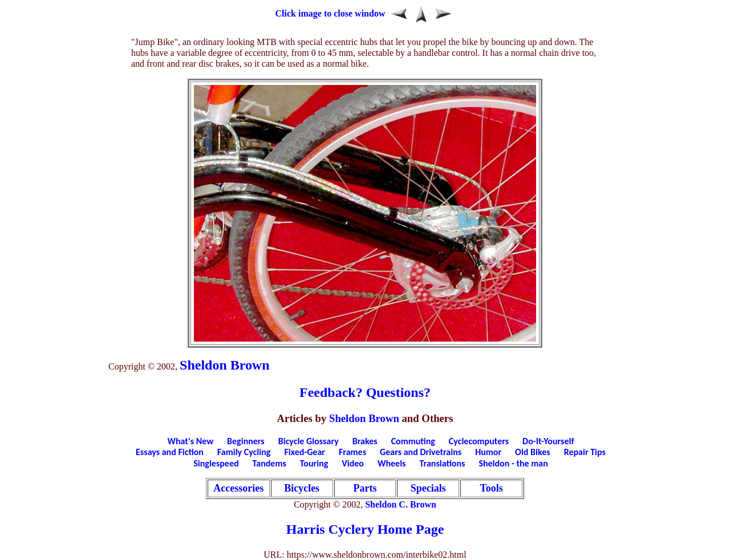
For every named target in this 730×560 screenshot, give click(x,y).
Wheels (392, 463)
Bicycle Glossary (309, 441)
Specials (428, 488)
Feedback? (331, 392)
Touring (314, 463)
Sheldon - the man (513, 463)
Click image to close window (330, 13)
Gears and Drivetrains (421, 452)
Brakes (365, 441)
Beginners (246, 441)
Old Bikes (533, 452)
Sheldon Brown (225, 365)
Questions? (398, 392)
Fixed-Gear (305, 452)
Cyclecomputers (479, 441)
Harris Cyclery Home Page (365, 529)
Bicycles (302, 488)
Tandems (269, 463)
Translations (442, 463)
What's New (191, 441)
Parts (365, 488)
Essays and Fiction (170, 452)
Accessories (238, 488)
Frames (352, 452)
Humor (488, 452)
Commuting (413, 441)
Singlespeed (216, 463)
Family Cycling (244, 452)
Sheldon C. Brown (401, 504)
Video (353, 463)
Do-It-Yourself (548, 441)
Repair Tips (585, 452)
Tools (492, 488)
